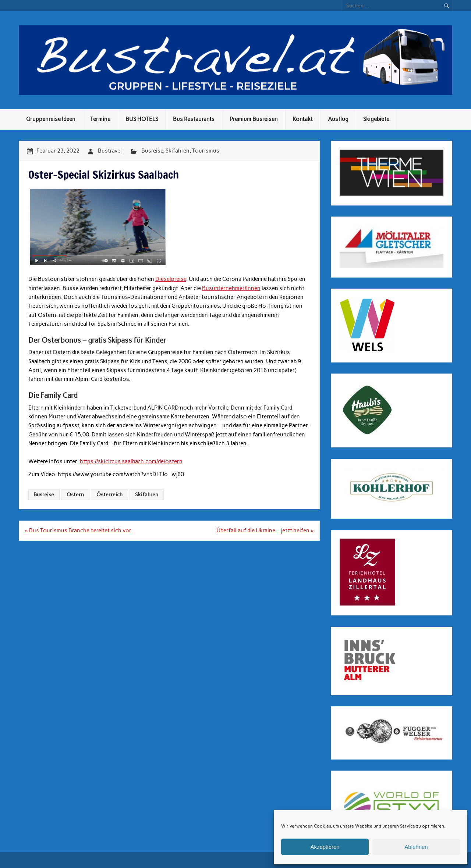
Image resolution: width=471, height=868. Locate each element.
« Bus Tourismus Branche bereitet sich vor (78, 531)
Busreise (152, 151)
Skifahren (178, 151)
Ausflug (338, 119)
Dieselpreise (171, 279)
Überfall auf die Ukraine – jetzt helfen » (265, 531)
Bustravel (110, 151)
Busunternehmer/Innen (231, 288)
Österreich (109, 494)
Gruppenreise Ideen (51, 119)
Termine (100, 119)
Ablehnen (416, 847)
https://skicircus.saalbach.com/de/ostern (131, 461)
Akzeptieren (325, 847)
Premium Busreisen (254, 119)
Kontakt (303, 119)
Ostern (75, 494)
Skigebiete (376, 119)
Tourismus (206, 151)
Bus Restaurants (194, 119)
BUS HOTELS (142, 119)
